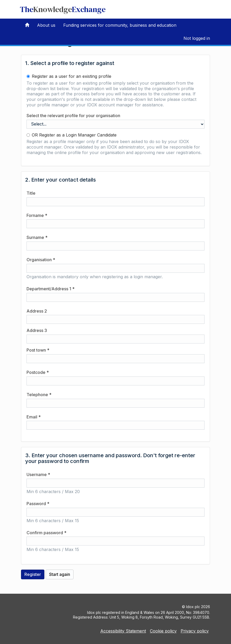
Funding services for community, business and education (120, 25)
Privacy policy (195, 631)
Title (31, 193)
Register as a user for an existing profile (69, 76)
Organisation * (41, 260)
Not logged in (197, 38)
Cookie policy (163, 631)
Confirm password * (46, 533)
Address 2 (37, 311)
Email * (34, 417)
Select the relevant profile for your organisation (73, 116)
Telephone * (39, 395)
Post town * (38, 350)
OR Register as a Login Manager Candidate (72, 135)
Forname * (37, 215)
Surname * (37, 237)
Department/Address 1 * (51, 289)
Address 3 (37, 330)
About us (46, 25)
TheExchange (63, 9)
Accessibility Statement (123, 631)
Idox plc (193, 607)
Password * (38, 504)
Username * (38, 474)
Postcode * (38, 372)
